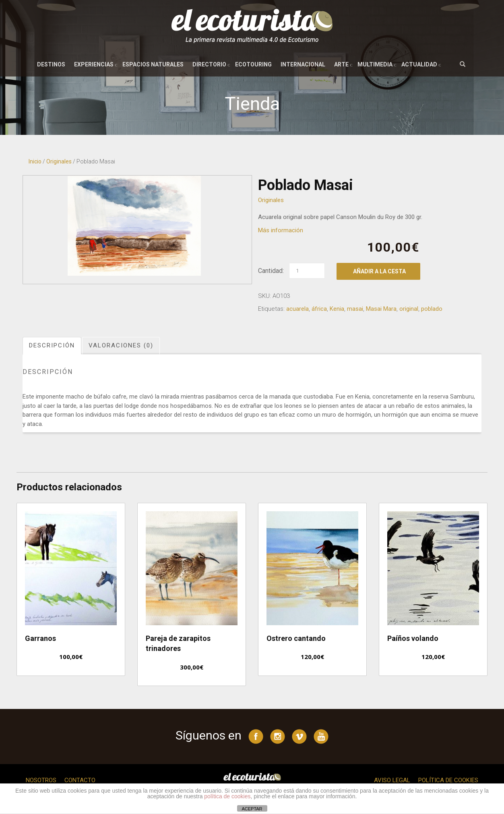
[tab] (52, 346)
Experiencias (94, 64)
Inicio (35, 161)
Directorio (209, 64)
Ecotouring (253, 64)
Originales (59, 161)
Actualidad (419, 64)
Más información (281, 230)
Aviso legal (392, 780)
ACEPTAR (252, 809)
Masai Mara (381, 309)
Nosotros (41, 780)
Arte (341, 64)
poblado (432, 309)
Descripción (52, 345)
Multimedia (375, 64)
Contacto (80, 780)
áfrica (319, 309)
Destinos (51, 64)
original (409, 309)
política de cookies (227, 796)
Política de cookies (448, 780)
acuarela (297, 309)
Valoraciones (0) (121, 345)
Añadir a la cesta (379, 271)
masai (355, 309)
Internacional (303, 64)
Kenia (337, 309)
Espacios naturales (153, 64)
